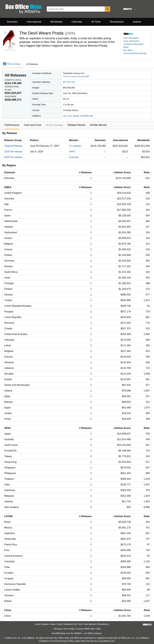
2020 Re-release (13, 152)
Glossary (58, 629)
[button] (136, 55)
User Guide (69, 629)
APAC (72, 152)
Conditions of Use (47, 641)
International (34, 22)
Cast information (131, 38)
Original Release (13, 146)
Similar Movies (98, 125)
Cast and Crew (33, 125)
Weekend (68, 624)
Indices (137, 22)
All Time (96, 22)
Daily (60, 624)
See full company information (76, 76)
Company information (133, 44)
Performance (12, 125)
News (126, 47)
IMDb (90, 633)
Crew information (131, 41)
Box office (128, 50)
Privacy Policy (67, 641)
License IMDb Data (85, 629)
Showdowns (117, 22)
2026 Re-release (13, 157)
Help (98, 629)
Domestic (12, 22)
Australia (74, 157)
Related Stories (77, 125)
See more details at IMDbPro (78, 116)
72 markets (75, 146)
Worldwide (56, 22)
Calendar (77, 22)
